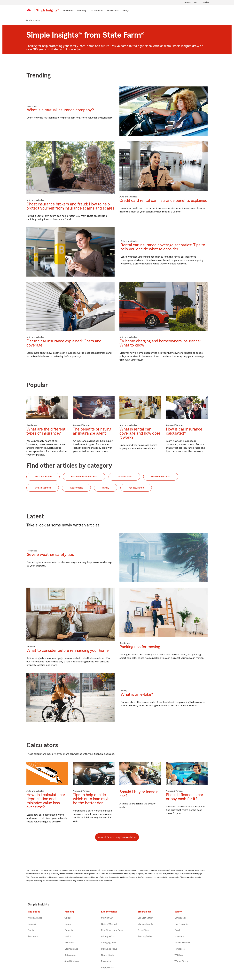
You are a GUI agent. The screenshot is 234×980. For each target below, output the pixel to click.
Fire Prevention (182, 924)
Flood (177, 930)
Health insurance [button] (161, 477)
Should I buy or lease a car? (139, 794)
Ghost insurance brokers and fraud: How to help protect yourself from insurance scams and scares (70, 206)
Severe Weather (182, 943)
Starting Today (145, 937)
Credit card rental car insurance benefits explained (163, 201)
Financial (69, 930)
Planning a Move (109, 949)
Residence (33, 937)
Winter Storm (181, 961)
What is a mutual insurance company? (60, 110)
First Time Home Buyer (112, 930)
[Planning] (82, 11)
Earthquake (180, 918)
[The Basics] (68, 11)
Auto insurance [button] (43, 477)
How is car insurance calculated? (184, 431)
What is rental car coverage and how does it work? (140, 433)
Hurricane (179, 937)
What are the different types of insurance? (46, 431)
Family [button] (106, 488)
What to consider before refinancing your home (68, 651)
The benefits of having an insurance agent (92, 431)
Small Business (72, 961)
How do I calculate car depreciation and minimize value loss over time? (46, 801)
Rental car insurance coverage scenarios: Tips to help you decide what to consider (163, 247)
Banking (32, 924)
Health (68, 937)
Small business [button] (43, 488)
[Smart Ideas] (113, 11)
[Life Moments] (96, 11)
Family (31, 930)
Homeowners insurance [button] (84, 477)
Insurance (69, 943)
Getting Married (109, 924)
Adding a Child (108, 937)
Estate (68, 924)
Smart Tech (143, 930)
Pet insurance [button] (136, 488)
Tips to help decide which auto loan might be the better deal (92, 799)
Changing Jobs (108, 943)
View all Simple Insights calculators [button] (117, 837)
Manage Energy (145, 924)
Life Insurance (71, 949)
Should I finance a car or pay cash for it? (185, 797)
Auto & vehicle (35, 918)
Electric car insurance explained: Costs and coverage (64, 343)
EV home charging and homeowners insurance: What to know (160, 343)
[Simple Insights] (47, 12)
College (68, 918)
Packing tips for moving (140, 647)
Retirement (70, 955)
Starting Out (107, 918)
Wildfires (179, 955)
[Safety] (125, 11)
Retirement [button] (76, 488)
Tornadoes (179, 949)
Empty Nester (108, 968)
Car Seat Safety (145, 918)
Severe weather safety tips (50, 555)
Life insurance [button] (124, 477)
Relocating (106, 961)
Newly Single (107, 955)
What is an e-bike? (137, 695)
